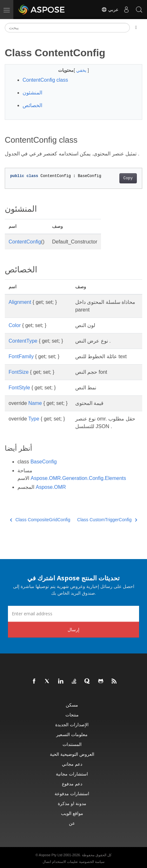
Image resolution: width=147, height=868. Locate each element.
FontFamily (21, 356)
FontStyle (19, 388)
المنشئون (32, 93)
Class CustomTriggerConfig (107, 520)
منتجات (72, 715)
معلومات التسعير (72, 734)
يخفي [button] (82, 70)
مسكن (72, 705)
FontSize (19, 372)
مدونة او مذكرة (72, 803)
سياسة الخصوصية (92, 862)
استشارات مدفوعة (72, 793)
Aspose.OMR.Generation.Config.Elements (78, 478)
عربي (110, 10)
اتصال (47, 862)
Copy (128, 178)
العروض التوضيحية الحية (72, 754)
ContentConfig (25, 242)
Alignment (20, 302)
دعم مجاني (72, 764)
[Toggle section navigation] (136, 28)
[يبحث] (67, 28)
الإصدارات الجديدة (72, 724)
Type (34, 419)
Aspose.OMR (51, 487)
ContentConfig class (45, 80)
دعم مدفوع (72, 784)
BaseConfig (44, 462)
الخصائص (32, 105)
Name (35, 403)
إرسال (73, 629)
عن (72, 823)
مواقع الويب (72, 813)
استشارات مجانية (72, 774)
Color (15, 325)
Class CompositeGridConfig (40, 520)
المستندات (72, 744)
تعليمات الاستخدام (65, 862)
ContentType (23, 341)
